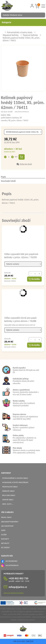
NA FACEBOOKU (12, 561)
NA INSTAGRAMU (12, 565)
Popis (3, 177)
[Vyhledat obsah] (42, 15)
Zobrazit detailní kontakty (14, 593)
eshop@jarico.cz (18, 587)
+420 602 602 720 (18, 578)
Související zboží (8, 181)
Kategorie (23, 22)
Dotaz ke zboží (26, 164)
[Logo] (10, 6)
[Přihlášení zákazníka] (32, 6)
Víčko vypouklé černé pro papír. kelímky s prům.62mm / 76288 (21, 319)
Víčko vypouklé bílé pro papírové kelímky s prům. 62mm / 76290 (21, 256)
